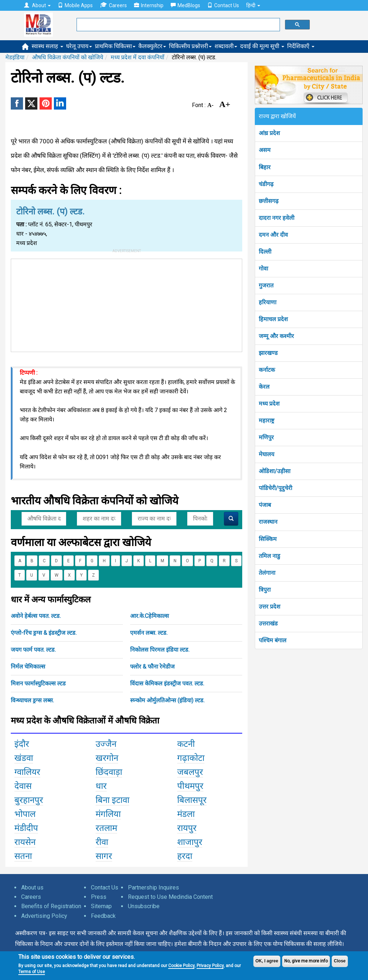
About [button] (37, 5)
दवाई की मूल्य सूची (262, 46)
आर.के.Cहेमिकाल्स (149, 616)
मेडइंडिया (15, 57)
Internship (149, 5)
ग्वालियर (27, 772)
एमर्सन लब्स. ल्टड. (149, 633)
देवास (23, 786)
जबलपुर (190, 772)
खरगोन (107, 758)
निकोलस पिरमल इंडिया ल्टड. (160, 650)
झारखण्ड (268, 353)
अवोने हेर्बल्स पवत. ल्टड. (36, 616)
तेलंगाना (267, 573)
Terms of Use (32, 972)
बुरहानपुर (29, 800)
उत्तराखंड (268, 623)
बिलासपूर (192, 800)
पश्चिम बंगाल (273, 640)
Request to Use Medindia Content (170, 897)
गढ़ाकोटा (191, 758)
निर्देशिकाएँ (301, 46)
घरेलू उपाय (79, 46)
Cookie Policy (181, 966)
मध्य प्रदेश (269, 404)
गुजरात (266, 285)
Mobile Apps (75, 5)
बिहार (265, 167)
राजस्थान (268, 522)
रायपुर (187, 828)
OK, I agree (267, 961)
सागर (104, 856)
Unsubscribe (144, 906)
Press (99, 897)
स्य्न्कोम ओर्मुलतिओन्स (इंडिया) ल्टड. (167, 700)
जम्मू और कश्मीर (276, 336)
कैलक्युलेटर (152, 46)
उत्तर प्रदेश (270, 607)
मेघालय (266, 454)
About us (32, 887)
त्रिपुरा (265, 590)
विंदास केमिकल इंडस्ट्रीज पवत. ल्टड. (167, 683)
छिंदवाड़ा (109, 772)
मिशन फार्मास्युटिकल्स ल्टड (38, 683)
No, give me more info (306, 961)
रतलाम (106, 828)
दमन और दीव (273, 235)
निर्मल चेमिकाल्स (28, 667)
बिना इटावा (112, 800)
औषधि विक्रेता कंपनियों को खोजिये (68, 57)
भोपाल (25, 814)
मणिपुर (266, 437)
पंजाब (265, 505)
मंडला (186, 814)
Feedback (103, 916)
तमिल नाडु (270, 556)
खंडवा (24, 758)
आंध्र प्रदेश (269, 133)
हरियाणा (268, 302)
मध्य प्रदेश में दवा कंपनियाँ (137, 57)
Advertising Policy (44, 916)
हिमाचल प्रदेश (273, 319)
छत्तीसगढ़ (269, 201)
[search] (178, 25)
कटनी (186, 744)
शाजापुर (190, 842)
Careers (113, 5)
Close (340, 961)
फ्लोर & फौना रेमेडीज (152, 667)
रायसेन (25, 842)
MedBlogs (185, 5)
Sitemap (101, 906)
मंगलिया (108, 814)
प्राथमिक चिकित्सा (115, 46)
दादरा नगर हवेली (277, 218)
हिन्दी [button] (253, 5)
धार (101, 786)
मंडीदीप (26, 828)
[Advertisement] (126, 304)
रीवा (102, 842)
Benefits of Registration (51, 906)
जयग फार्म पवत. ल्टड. (33, 650)
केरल (264, 387)
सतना (23, 856)
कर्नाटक (267, 370)
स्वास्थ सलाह (47, 46)
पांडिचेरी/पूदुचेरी (275, 488)
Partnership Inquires (153, 887)
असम (265, 150)
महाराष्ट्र (266, 420)
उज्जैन (106, 744)
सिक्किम (268, 539)
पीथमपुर (190, 786)
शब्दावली (226, 46)
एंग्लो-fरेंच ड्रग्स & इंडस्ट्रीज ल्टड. (44, 633)
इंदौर (22, 744)
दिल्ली (265, 252)
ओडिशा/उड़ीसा (275, 471)
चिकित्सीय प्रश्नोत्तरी (190, 46)
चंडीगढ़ (266, 184)
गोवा (263, 269)
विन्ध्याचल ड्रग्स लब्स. (32, 700)
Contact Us (223, 5)
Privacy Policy (210, 966)
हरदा (185, 856)
